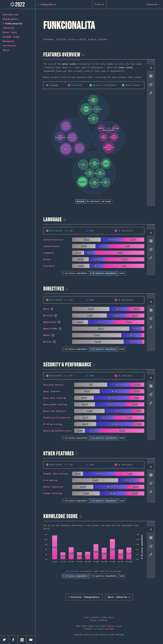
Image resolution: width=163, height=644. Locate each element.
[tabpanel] (99, 133)
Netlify (104, 620)
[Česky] (99, 4)
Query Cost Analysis (54, 411)
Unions (47, 259)
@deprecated (50, 322)
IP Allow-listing (53, 424)
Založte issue (114, 626)
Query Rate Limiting (54, 398)
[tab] (151, 68)
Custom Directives (53, 240)
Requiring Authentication (57, 431)
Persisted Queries (53, 385)
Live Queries (50, 480)
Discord (110, 629)
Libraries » (119, 597)
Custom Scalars (51, 246)
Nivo (111, 617)
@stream (47, 342)
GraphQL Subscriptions (56, 474)
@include (48, 315)
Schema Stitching (53, 493)
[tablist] (150, 82)
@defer (47, 335)
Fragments (49, 253)
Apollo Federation (53, 487)
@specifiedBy (50, 329)
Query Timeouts (51, 391)
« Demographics (84, 597)
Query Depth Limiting (55, 404)
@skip (46, 309)
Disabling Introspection (57, 418)
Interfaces (49, 266)
